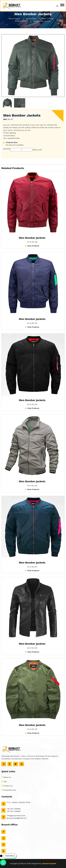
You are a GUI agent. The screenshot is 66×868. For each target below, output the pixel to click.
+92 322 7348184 (14, 809)
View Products (32, 246)
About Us (6, 777)
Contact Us (7, 786)
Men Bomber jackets (32, 238)
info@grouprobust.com (16, 816)
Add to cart (37, 150)
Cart (4, 781)
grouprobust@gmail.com (17, 818)
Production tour (9, 790)
